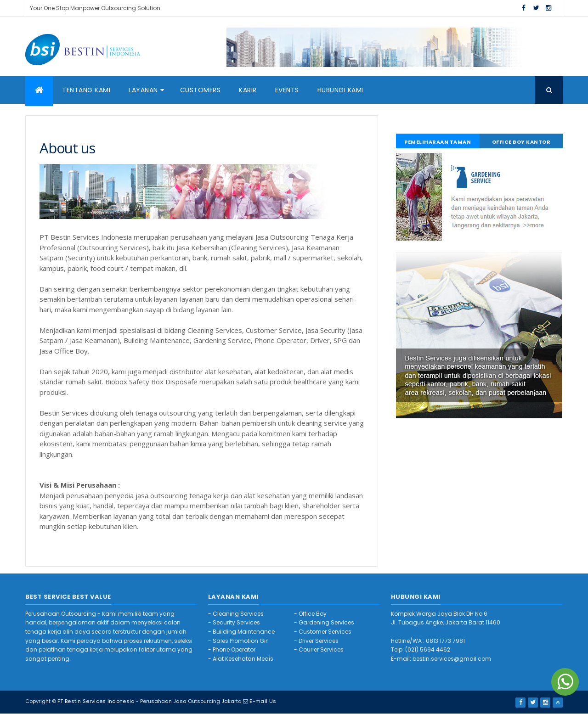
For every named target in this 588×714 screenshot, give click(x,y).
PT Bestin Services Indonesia (96, 701)
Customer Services (325, 632)
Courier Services (321, 649)
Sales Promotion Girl (241, 641)
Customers (201, 90)
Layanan (143, 90)
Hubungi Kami (340, 90)
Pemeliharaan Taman (438, 142)
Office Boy (313, 614)
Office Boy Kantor (521, 142)
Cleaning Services (238, 614)
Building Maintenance (244, 632)
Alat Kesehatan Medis (243, 659)
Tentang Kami (86, 90)
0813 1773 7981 (445, 641)
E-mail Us (263, 701)
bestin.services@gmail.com (452, 659)
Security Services (236, 622)
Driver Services (319, 641)
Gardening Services (326, 622)
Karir (248, 90)
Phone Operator (234, 649)
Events (287, 90)
